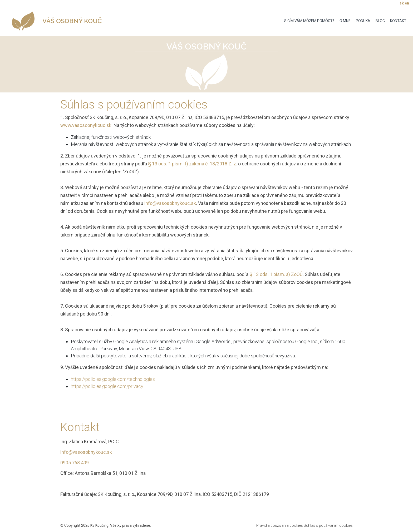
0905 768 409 (75, 463)
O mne (345, 21)
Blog (380, 21)
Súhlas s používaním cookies (328, 525)
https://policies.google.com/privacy (107, 386)
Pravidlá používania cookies (280, 525)
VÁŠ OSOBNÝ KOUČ (72, 21)
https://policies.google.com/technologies (113, 379)
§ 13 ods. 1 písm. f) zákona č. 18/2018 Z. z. (193, 164)
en (407, 3)
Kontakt (398, 21)
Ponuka (363, 21)
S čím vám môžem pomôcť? (309, 21)
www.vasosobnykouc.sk (86, 125)
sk (402, 3)
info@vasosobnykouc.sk (170, 203)
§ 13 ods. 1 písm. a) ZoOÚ (276, 274)
